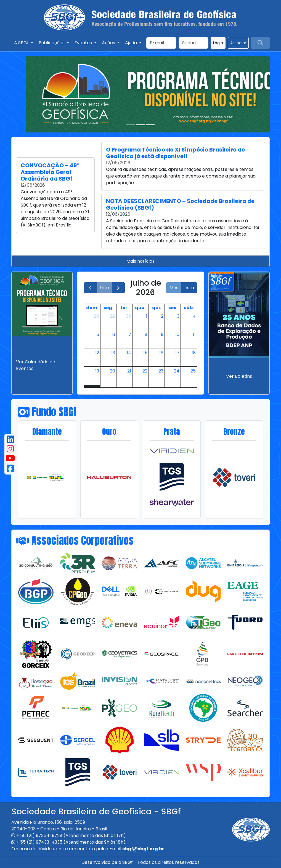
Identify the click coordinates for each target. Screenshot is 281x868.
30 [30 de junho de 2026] (128, 316)
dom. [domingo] (92, 308)
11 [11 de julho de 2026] (194, 334)
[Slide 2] (140, 125)
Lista (189, 288)
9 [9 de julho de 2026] (162, 334)
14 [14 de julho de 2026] (129, 353)
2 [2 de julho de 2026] (162, 316)
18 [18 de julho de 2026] (194, 353)
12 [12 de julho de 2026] (97, 353)
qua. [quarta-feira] (140, 308)
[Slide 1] (131, 125)
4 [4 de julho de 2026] (194, 316)
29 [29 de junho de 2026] (113, 316)
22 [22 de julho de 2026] (145, 371)
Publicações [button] (52, 43)
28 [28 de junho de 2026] (96, 316)
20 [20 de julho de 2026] (112, 371)
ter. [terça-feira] (124, 308)
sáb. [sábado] (189, 308)
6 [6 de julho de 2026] (114, 334)
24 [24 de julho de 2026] (177, 371)
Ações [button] (109, 43)
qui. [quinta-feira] (157, 308)
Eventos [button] (84, 43)
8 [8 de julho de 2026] (146, 334)
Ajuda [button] (132, 43)
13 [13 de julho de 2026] (113, 353)
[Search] (161, 43)
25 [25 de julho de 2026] (193, 371)
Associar (238, 43)
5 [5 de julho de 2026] (98, 334)
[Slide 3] (150, 125)
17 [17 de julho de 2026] (177, 353)
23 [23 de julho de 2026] (161, 371)
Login (218, 43)
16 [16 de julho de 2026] (161, 353)
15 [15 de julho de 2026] (145, 353)
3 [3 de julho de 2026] (178, 316)
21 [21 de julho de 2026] (129, 371)
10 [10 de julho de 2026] (177, 334)
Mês (174, 288)
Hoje (104, 288)
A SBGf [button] (22, 43)
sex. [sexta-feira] (173, 308)
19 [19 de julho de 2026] (97, 371)
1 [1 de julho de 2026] (147, 316)
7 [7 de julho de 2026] (130, 334)
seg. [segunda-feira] (108, 308)
